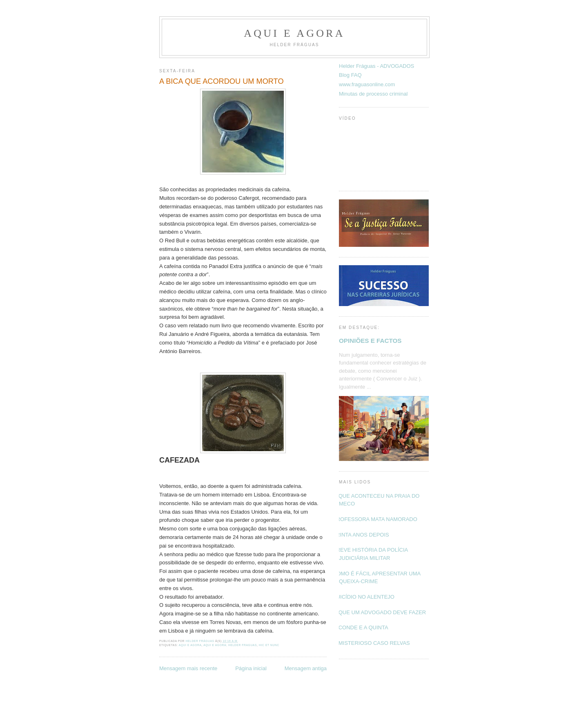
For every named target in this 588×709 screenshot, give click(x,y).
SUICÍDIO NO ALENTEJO (364, 597)
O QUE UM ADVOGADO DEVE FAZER (379, 612)
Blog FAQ (350, 75)
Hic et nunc (269, 645)
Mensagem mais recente (188, 668)
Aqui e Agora (294, 33)
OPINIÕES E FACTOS (370, 341)
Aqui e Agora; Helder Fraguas (230, 645)
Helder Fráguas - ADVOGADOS (376, 66)
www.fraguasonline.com (367, 84)
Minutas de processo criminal (373, 94)
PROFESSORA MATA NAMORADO (375, 519)
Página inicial (251, 668)
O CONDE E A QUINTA (361, 627)
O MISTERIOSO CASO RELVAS (371, 643)
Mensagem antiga (306, 668)
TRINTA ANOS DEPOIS (361, 535)
